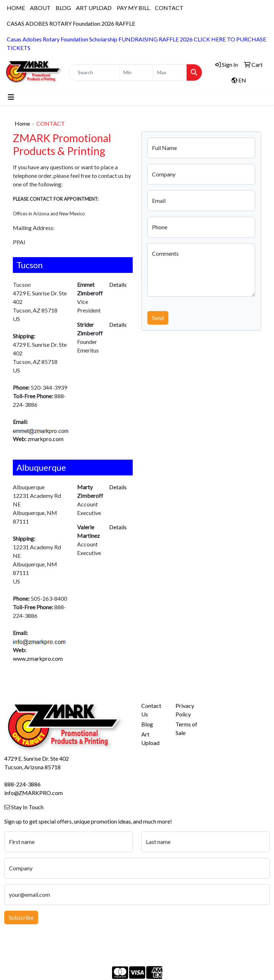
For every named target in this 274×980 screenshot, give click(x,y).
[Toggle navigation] (11, 97)
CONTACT (169, 8)
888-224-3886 (22, 784)
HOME (16, 8)
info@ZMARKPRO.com (34, 793)
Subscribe (21, 917)
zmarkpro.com (45, 439)
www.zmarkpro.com (38, 658)
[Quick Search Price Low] (136, 72)
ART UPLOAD (94, 8)
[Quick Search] (94, 72)
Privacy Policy (185, 710)
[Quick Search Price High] (170, 72)
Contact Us (151, 710)
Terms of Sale (186, 728)
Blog (147, 724)
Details (118, 284)
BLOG (63, 8)
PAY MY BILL (133, 8)
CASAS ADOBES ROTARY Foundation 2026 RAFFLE (71, 23)
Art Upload (150, 738)
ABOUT (40, 8)
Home (22, 123)
